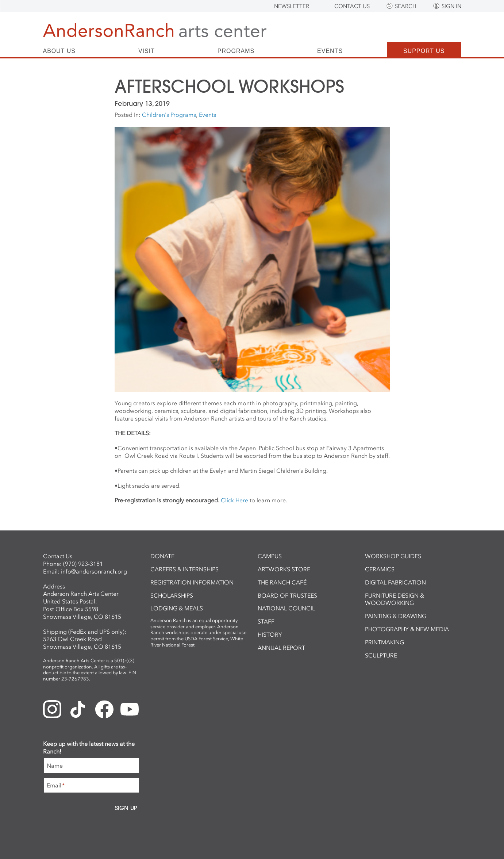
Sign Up (126, 808)
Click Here (234, 500)
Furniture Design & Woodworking (395, 599)
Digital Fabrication (395, 582)
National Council (286, 608)
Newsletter (292, 6)
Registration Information (192, 582)
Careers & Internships (184, 569)
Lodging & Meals (177, 608)
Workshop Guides (393, 556)
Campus (270, 556)
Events (330, 51)
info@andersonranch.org (94, 571)
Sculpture (381, 655)
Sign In (451, 6)
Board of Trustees (287, 595)
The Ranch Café (282, 582)
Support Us (424, 51)
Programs (236, 51)
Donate (162, 556)
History (270, 634)
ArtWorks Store (284, 569)
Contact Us (352, 6)
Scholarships (172, 595)
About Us (59, 51)
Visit (147, 51)
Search (406, 6)
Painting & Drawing (396, 616)
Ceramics (380, 569)
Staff (266, 621)
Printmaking (384, 642)
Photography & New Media (407, 629)
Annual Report (281, 648)
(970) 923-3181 (83, 564)
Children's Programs (169, 115)
